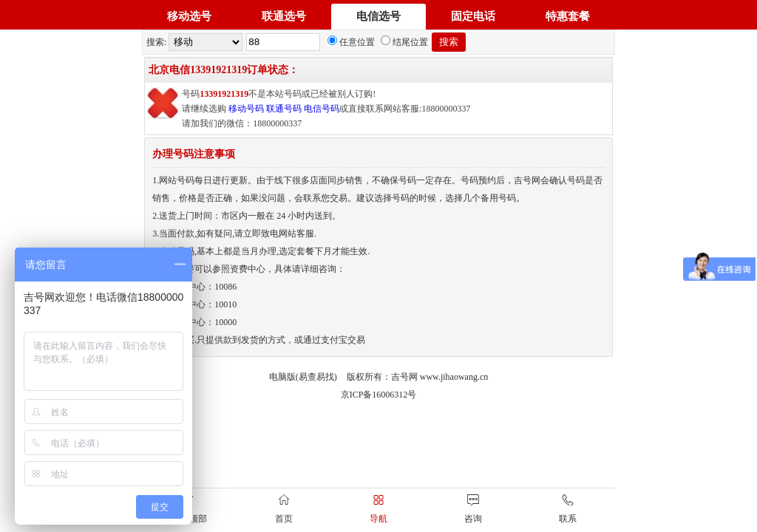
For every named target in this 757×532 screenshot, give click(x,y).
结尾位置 (404, 42)
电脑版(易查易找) (303, 377)
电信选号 (378, 16)
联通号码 (284, 109)
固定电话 (473, 16)
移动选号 (189, 16)
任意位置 (351, 42)
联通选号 (284, 16)
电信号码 (322, 109)
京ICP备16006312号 (379, 395)
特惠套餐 (568, 16)
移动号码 (246, 109)
